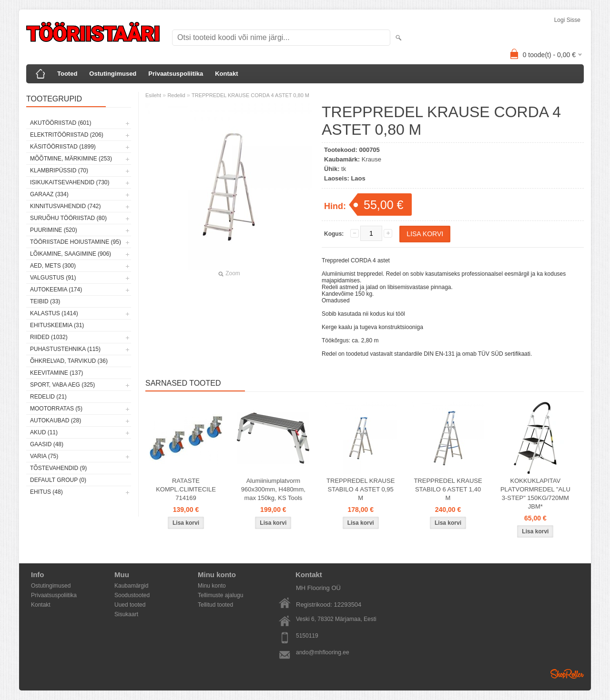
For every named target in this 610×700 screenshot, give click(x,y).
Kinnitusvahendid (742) (65, 206)
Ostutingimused (113, 74)
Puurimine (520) (54, 230)
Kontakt (226, 74)
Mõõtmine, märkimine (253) (71, 159)
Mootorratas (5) (56, 409)
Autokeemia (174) (56, 290)
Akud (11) (44, 432)
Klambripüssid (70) (59, 170)
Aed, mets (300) (53, 266)
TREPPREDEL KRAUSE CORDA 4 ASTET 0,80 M (250, 95)
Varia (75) (44, 456)
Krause (371, 159)
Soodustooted (132, 595)
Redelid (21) (48, 397)
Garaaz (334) (49, 194)
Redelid (176, 95)
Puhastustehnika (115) (65, 349)
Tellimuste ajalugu (220, 595)
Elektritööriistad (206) (67, 135)
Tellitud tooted (215, 605)
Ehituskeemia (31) (57, 325)
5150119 (307, 636)
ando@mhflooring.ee (323, 652)
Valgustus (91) (53, 278)
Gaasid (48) (47, 444)
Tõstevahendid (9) (58, 468)
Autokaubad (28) (56, 420)
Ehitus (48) (46, 492)
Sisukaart (126, 614)
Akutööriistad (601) (61, 123)
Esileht (153, 95)
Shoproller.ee (567, 674)
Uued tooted (130, 605)
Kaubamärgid (131, 586)
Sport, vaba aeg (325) (62, 385)
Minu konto (212, 586)
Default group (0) (58, 480)
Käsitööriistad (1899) (63, 147)
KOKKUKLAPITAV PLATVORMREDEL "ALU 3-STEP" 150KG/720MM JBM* (535, 494)
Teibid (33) (45, 301)
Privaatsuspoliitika (176, 74)
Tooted (67, 74)
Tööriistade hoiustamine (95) (76, 242)
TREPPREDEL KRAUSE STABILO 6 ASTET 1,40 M (448, 489)
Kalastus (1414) (54, 313)
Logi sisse (567, 20)
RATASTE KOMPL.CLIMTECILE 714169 (186, 489)
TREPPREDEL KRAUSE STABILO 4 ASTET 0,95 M (361, 489)
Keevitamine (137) (56, 373)
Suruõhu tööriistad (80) (68, 218)
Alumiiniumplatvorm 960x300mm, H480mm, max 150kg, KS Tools (273, 489)
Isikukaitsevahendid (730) (70, 182)
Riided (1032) (49, 337)
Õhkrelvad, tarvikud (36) (69, 361)
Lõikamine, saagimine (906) (71, 254)
